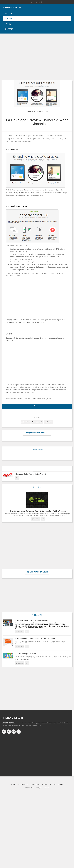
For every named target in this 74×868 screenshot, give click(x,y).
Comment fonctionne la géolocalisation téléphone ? (36, 639)
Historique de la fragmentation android (31, 474)
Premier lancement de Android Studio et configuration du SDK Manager (38, 511)
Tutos (8, 24)
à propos (53, 784)
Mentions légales (42, 784)
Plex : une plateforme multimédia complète (32, 620)
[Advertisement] (20, 57)
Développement (30, 112)
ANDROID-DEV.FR (8, 723)
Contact (60, 784)
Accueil (9, 13)
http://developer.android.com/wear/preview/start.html (25, 322)
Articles (9, 19)
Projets (9, 29)
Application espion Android (26, 654)
